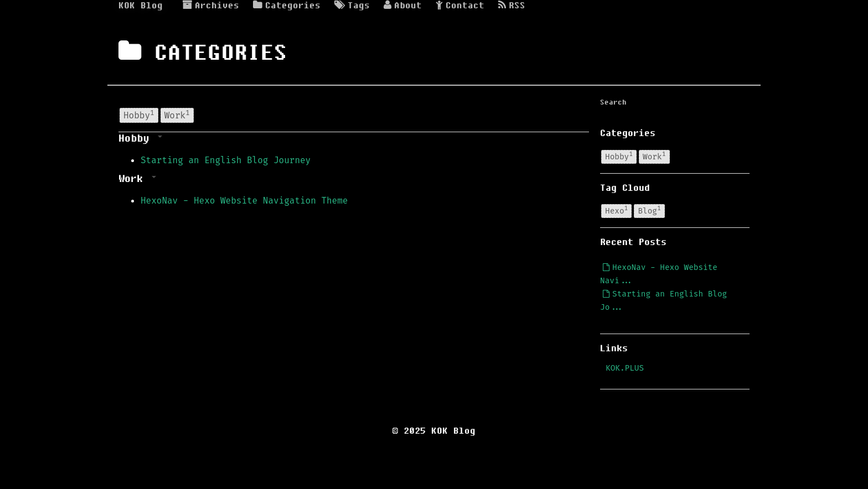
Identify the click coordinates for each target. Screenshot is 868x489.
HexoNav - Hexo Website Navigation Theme (244, 201)
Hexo (616, 211)
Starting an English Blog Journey (226, 160)
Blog (649, 211)
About (403, 6)
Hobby (139, 115)
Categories (287, 6)
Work (177, 115)
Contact (460, 6)
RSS (512, 6)
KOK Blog (141, 6)
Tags (352, 6)
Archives (211, 6)
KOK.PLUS (625, 368)
